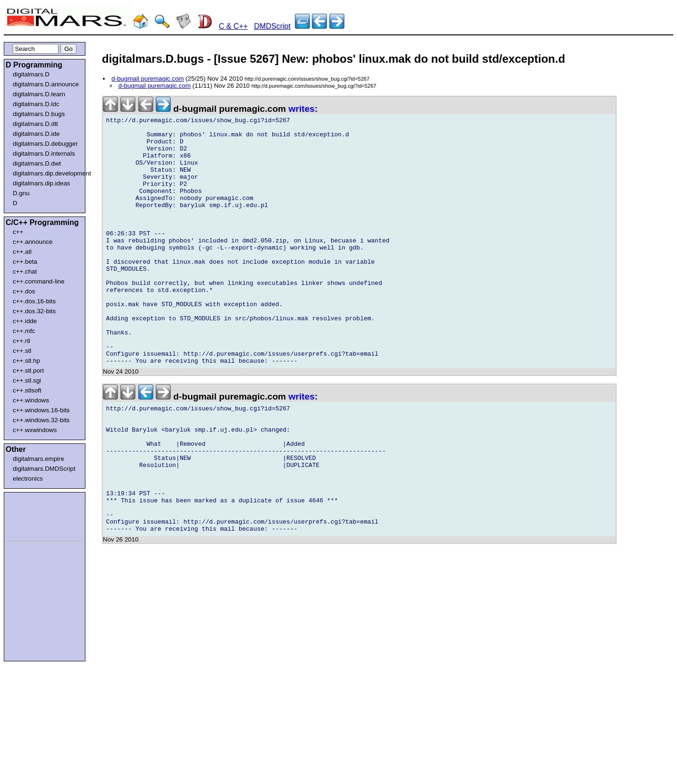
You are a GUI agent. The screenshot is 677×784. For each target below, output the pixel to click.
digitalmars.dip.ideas (42, 183)
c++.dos (24, 291)
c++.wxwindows (35, 430)
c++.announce (33, 242)
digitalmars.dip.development (46, 173)
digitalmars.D (31, 74)
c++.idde (25, 321)
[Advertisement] (34, 515)
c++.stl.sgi (27, 380)
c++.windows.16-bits (41, 410)
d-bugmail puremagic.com (147, 79)
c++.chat (25, 271)
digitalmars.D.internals (44, 154)
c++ (18, 232)
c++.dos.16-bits (34, 301)
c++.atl (22, 252)
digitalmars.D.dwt (37, 163)
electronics (28, 479)
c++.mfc (24, 331)
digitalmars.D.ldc (36, 104)
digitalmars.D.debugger (45, 144)
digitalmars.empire (38, 459)
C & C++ (233, 26)
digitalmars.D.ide (36, 134)
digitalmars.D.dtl (35, 124)
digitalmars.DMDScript (44, 469)
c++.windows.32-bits (41, 420)
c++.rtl (21, 341)
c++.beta (25, 262)
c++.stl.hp (26, 361)
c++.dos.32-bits (34, 311)
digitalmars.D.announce (46, 84)
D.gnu (21, 193)
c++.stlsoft (27, 390)
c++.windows (31, 400)
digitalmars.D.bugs (39, 114)
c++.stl (22, 351)
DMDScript (272, 26)
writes (302, 109)
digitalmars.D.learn (39, 94)
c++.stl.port (28, 371)
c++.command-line (39, 281)
